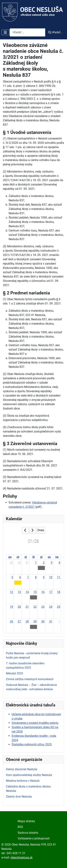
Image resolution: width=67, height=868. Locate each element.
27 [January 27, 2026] (19, 621)
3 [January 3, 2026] (52, 563)
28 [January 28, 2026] (27, 621)
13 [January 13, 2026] (19, 592)
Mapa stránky (26, 821)
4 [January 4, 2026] (59, 563)
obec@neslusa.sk (22, 857)
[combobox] (28, 32)
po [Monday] (10, 557)
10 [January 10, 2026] (51, 577)
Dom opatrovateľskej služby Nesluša (29, 775)
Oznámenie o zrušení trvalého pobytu (35, 723)
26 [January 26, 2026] (11, 621)
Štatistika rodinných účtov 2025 (32, 744)
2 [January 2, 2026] (44, 563)
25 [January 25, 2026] (59, 607)
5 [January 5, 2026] (12, 577)
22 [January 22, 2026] (35, 607)
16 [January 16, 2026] (43, 592)
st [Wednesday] (26, 557)
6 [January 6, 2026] (20, 577)
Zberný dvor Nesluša (19, 797)
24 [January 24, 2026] (51, 607)
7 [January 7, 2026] (28, 577)
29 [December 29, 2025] (11, 563)
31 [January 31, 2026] (51, 621)
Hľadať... (55, 32)
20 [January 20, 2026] (19, 607)
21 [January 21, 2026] (27, 607)
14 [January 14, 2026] (27, 592)
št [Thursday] (33, 557)
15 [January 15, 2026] (35, 592)
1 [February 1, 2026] (59, 621)
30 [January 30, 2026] (43, 621)
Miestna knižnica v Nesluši (23, 781)
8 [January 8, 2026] (36, 577)
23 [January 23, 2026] (43, 607)
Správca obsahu (28, 833)
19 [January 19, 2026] (11, 607)
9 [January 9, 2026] (44, 577)
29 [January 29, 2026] (35, 621)
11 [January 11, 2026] (59, 577)
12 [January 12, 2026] (11, 592)
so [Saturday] (49, 557)
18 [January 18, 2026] (59, 592)
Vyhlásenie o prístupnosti (34, 838)
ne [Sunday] (57, 557)
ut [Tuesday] (18, 557)
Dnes (41, 530)
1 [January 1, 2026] (36, 563)
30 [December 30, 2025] (19, 563)
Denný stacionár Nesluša (22, 769)
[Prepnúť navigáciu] (5, 32)
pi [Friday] (41, 557)
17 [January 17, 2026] (51, 592)
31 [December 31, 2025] (27, 563)
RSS (20, 827)
